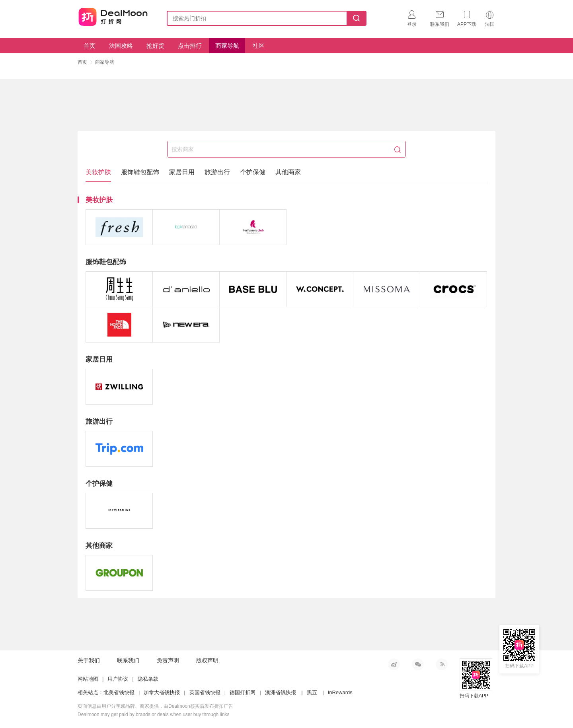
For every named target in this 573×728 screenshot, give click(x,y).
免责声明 (168, 660)
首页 (90, 46)
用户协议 (118, 679)
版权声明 (207, 660)
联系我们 (128, 660)
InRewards (340, 692)
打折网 (113, 17)
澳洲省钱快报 (281, 692)
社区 (259, 46)
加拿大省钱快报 (162, 692)
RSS (442, 664)
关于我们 (89, 660)
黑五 (312, 692)
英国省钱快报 (205, 692)
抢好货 (155, 46)
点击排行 (190, 46)
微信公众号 (418, 664)
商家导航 (227, 46)
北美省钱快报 (119, 692)
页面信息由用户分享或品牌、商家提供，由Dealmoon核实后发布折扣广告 (155, 706)
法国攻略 (121, 46)
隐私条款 (148, 679)
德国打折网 (243, 692)
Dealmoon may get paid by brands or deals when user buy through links (154, 714)
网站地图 (88, 679)
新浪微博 (394, 664)
